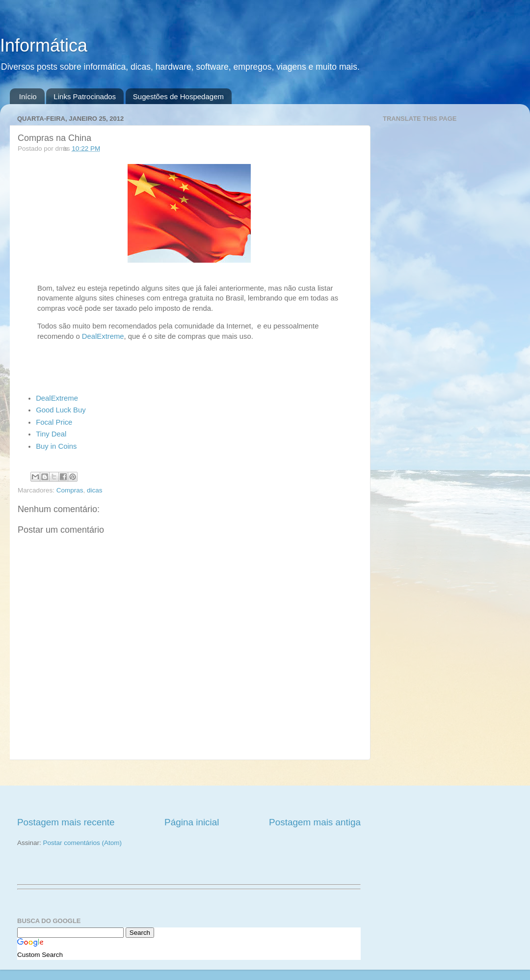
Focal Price (54, 422)
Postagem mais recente (66, 822)
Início (28, 96)
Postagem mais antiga (315, 822)
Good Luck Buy (61, 410)
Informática (44, 45)
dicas (95, 490)
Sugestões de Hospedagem (178, 96)
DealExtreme (103, 336)
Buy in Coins (56, 446)
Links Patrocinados (85, 96)
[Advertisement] (189, 788)
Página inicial (192, 822)
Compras (70, 490)
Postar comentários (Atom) (83, 843)
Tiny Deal (51, 434)
